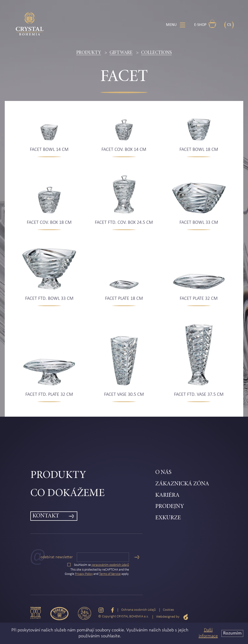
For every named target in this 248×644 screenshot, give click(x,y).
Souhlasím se (98, 565)
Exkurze (168, 518)
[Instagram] (101, 610)
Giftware (121, 53)
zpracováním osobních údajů (110, 565)
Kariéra (167, 495)
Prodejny (170, 507)
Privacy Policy (84, 574)
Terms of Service (110, 574)
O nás (163, 473)
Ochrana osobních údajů (138, 610)
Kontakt (46, 516)
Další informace (208, 633)
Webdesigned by (172, 617)
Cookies (168, 610)
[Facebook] (113, 610)
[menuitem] (93, 476)
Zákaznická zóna (182, 484)
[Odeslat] (137, 557)
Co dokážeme (67, 494)
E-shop (205, 24)
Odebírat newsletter (57, 557)
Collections (156, 53)
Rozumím (232, 633)
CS (229, 25)
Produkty (89, 53)
